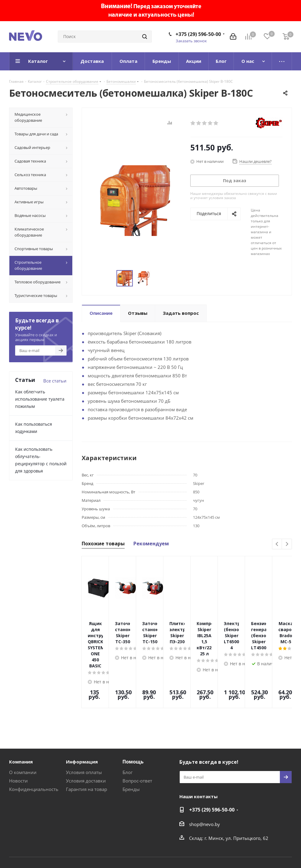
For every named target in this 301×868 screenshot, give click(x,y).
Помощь (133, 727)
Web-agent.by (278, 847)
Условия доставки (86, 746)
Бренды (131, 754)
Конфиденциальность (34, 754)
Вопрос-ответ (137, 746)
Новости (18, 746)
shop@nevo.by (204, 789)
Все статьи (55, 381)
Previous (277, 544)
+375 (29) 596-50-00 (198, 34)
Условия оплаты (84, 737)
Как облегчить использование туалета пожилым (40, 399)
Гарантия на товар (87, 754)
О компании (23, 737)
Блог (128, 737)
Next (287, 544)
